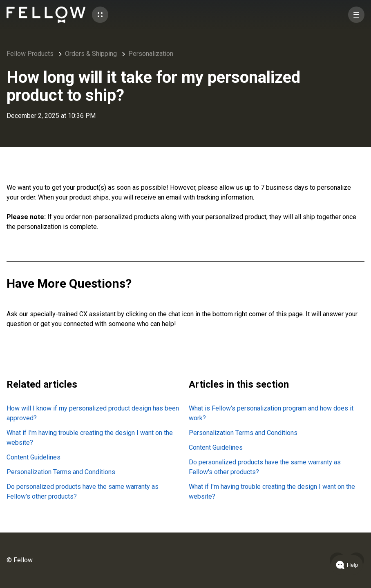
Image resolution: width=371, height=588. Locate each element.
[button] (100, 15)
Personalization (151, 54)
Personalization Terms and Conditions (61, 472)
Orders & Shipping (91, 54)
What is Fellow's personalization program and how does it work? (271, 413)
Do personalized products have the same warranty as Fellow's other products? (83, 491)
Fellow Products (30, 54)
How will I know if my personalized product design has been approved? (93, 413)
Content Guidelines (34, 457)
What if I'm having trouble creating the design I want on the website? (90, 438)
